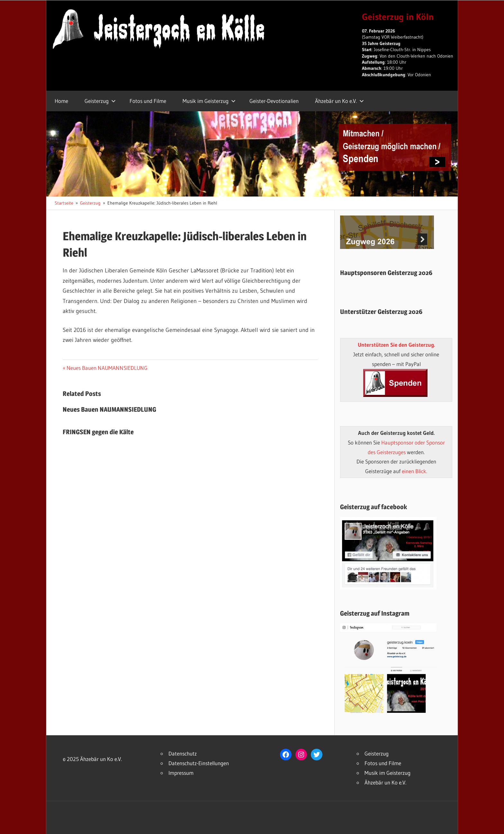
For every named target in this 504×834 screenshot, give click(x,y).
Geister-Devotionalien (274, 101)
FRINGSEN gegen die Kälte (98, 432)
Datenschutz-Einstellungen (199, 763)
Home (61, 101)
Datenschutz (183, 753)
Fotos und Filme (148, 101)
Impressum (181, 773)
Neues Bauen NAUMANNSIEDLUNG (107, 368)
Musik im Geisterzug (209, 101)
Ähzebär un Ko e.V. (339, 101)
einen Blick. (414, 471)
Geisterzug (100, 101)
